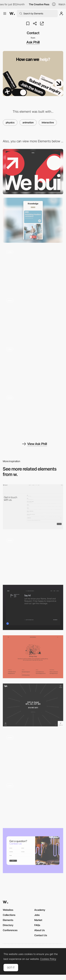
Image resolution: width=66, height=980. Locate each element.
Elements (8, 920)
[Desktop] (33, 171)
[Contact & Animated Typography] (33, 557)
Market (38, 920)
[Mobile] (33, 220)
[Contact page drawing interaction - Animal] (33, 753)
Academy (40, 910)
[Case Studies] (33, 366)
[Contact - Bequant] (33, 507)
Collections (9, 915)
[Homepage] (33, 269)
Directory (8, 925)
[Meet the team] (33, 317)
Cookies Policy (48, 959)
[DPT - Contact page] (33, 705)
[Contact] (33, 607)
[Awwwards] (12, 13)
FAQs (37, 925)
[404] (33, 414)
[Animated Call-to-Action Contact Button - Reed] (33, 801)
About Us (40, 930)
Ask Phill (33, 42)
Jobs (37, 915)
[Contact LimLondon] (33, 851)
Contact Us (41, 935)
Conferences (10, 930)
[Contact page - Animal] (33, 657)
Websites (8, 910)
